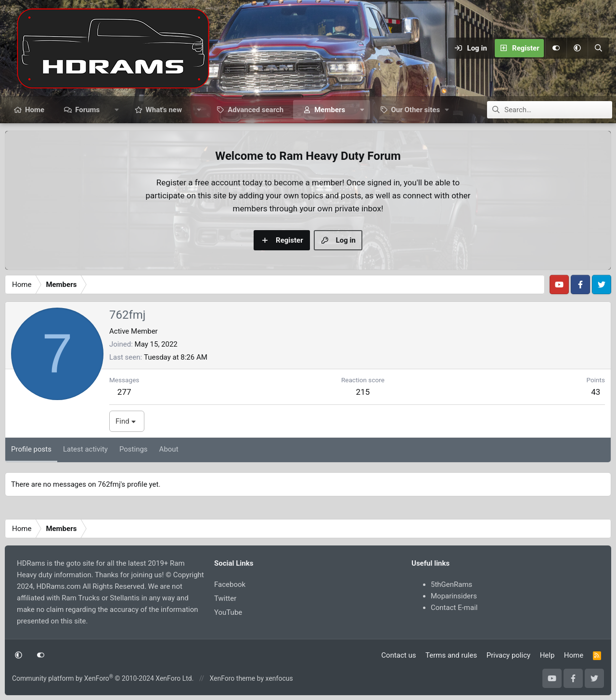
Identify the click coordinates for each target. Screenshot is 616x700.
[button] (577, 48)
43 (596, 392)
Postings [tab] (134, 449)
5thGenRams (451, 584)
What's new (164, 110)
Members (330, 110)
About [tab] (169, 449)
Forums (87, 110)
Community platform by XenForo (103, 678)
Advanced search (256, 110)
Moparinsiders (454, 596)
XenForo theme (232, 678)
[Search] (598, 48)
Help (547, 655)
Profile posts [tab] (31, 449)
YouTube (228, 612)
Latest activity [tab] (85, 449)
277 (124, 392)
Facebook (230, 584)
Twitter (225, 598)
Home (35, 110)
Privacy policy (508, 655)
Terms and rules (451, 655)
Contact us (398, 655)
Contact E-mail (454, 608)
